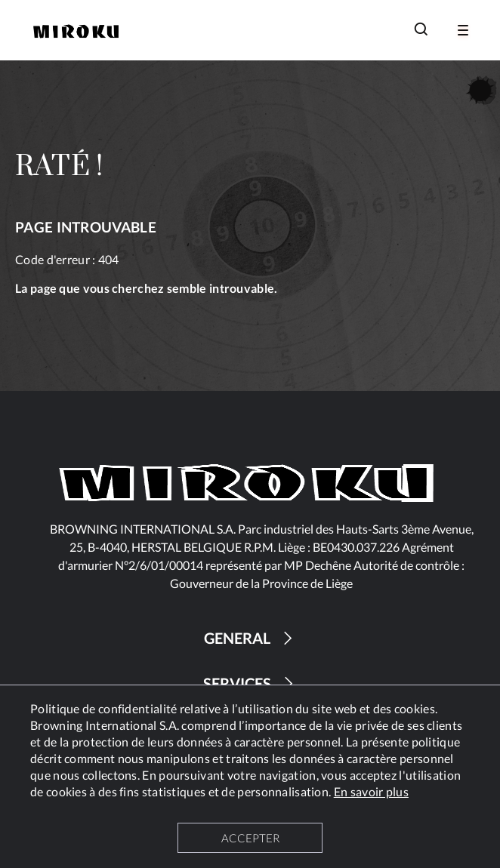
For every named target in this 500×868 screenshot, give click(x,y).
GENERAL (250, 638)
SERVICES (250, 683)
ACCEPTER (250, 838)
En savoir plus (371, 791)
